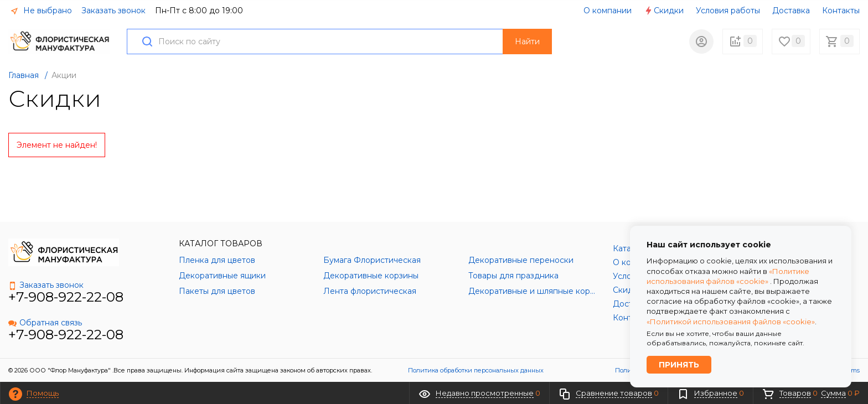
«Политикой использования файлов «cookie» (731, 321)
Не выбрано (41, 11)
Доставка (791, 11)
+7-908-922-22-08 (66, 297)
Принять (679, 365)
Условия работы (728, 11)
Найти (527, 42)
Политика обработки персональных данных (476, 370)
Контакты (841, 11)
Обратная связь (45, 323)
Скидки (664, 11)
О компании (608, 11)
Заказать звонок (113, 11)
